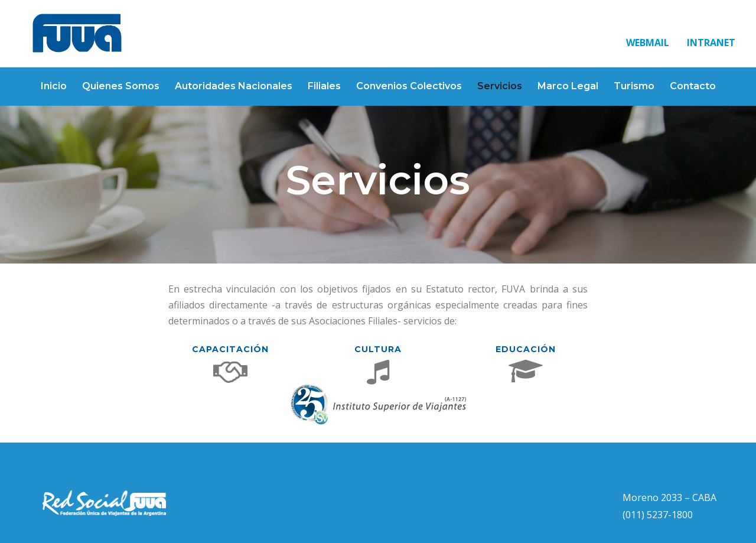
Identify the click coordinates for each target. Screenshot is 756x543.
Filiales (324, 86)
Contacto (693, 86)
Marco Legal (568, 86)
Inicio (54, 86)
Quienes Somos (121, 86)
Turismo (634, 86)
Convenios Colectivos (409, 86)
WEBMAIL (648, 43)
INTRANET (711, 43)
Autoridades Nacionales (234, 86)
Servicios (500, 86)
